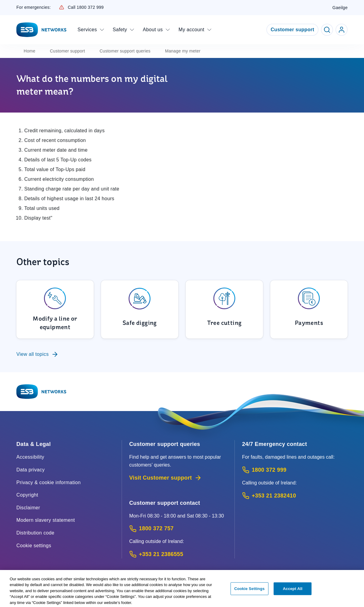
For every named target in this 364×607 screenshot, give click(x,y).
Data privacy (30, 470)
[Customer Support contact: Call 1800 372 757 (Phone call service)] (178, 529)
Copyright (27, 495)
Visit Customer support (165, 478)
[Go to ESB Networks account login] (342, 30)
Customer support (292, 30)
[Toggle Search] (327, 30)
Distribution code (35, 533)
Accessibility (30, 457)
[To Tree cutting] (224, 309)
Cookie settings (34, 546)
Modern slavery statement (46, 520)
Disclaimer (28, 508)
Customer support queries (125, 51)
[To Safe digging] (140, 309)
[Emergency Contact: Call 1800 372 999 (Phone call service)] (295, 470)
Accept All (293, 590)
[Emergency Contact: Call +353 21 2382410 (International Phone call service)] (295, 496)
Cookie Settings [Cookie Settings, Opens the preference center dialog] (249, 590)
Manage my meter (183, 51)
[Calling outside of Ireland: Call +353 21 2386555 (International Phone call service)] (178, 554)
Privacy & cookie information (49, 482)
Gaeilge (340, 8)
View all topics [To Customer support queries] (37, 354)
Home (29, 51)
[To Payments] (309, 309)
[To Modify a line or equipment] (55, 309)
